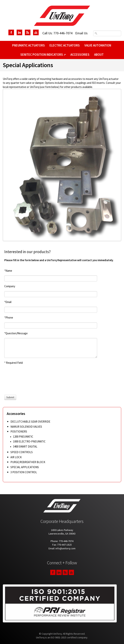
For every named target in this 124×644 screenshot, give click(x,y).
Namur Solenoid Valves (26, 427)
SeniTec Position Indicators (43, 55)
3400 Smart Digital (25, 446)
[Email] (51, 310)
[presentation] (18, 380)
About (99, 55)
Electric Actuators (65, 45)
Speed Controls (22, 452)
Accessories (80, 55)
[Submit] (10, 397)
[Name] (51, 278)
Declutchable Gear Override (30, 422)
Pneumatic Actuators (28, 45)
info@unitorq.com (65, 548)
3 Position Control (24, 472)
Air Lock (16, 457)
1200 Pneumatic (23, 437)
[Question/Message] (51, 348)
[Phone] (51, 325)
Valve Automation (98, 45)
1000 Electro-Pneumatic (29, 441)
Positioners (19, 431)
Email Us (81, 33)
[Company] (51, 294)
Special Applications (25, 467)
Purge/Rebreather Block (28, 462)
